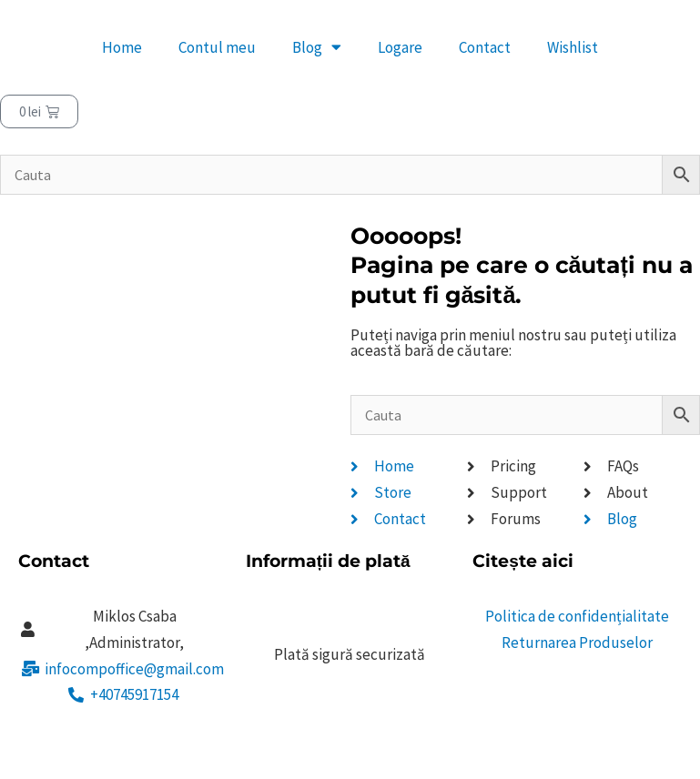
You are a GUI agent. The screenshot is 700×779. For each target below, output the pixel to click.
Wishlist (573, 47)
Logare (400, 47)
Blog (317, 47)
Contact (485, 47)
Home (122, 47)
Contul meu (217, 47)
